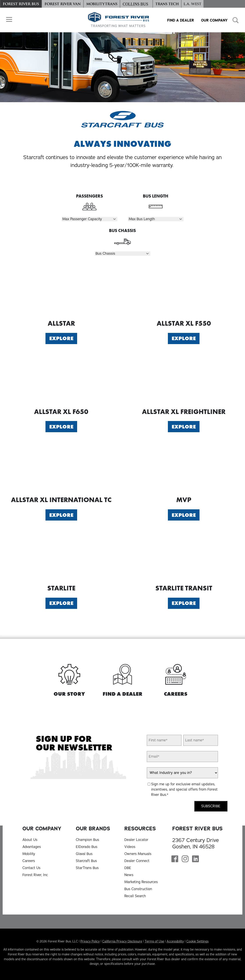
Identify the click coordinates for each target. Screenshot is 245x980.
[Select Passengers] (89, 219)
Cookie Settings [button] (197, 941)
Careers (29, 861)
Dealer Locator (136, 840)
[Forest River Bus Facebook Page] (175, 859)
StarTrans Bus (87, 868)
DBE (128, 868)
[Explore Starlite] (61, 556)
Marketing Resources (141, 882)
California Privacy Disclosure (122, 941)
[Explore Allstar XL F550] (184, 291)
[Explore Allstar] (61, 291)
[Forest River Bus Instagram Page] (185, 859)
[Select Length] (156, 219)
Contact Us (31, 868)
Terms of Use (154, 941)
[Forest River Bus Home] (118, 20)
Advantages (32, 847)
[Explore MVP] (184, 467)
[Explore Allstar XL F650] (61, 379)
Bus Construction (138, 889)
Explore (61, 338)
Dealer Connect (137, 861)
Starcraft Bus (86, 861)
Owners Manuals (138, 854)
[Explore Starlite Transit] (184, 556)
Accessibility (175, 941)
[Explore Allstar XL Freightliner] (184, 379)
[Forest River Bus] (21, 4)
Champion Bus (87, 840)
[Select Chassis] (122, 254)
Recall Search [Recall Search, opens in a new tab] (135, 896)
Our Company (214, 20)
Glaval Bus (84, 854)
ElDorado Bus (87, 847)
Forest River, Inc (35, 875)
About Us (30, 840)
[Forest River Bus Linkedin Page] (195, 859)
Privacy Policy (90, 941)
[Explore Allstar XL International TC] (61, 467)
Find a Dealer (181, 20)
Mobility (29, 854)
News (129, 875)
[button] (8, 19)
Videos (130, 847)
